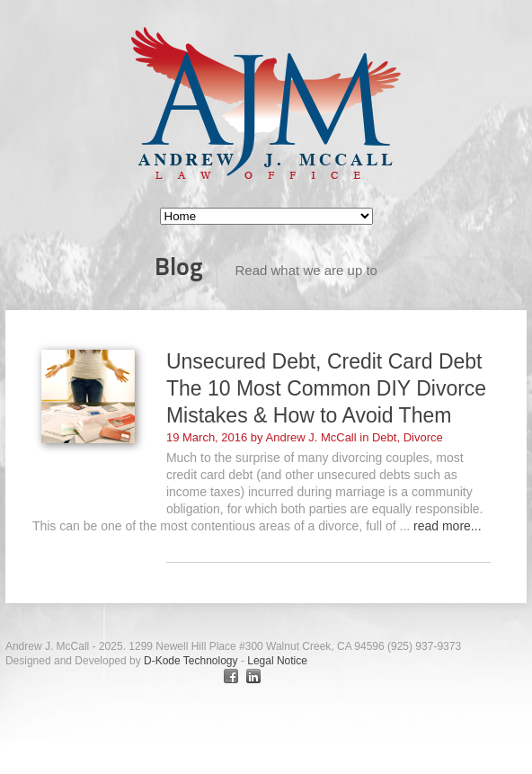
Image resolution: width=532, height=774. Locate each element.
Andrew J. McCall (311, 437)
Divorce (423, 437)
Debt (384, 437)
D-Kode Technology (192, 661)
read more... (447, 526)
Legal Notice (277, 661)
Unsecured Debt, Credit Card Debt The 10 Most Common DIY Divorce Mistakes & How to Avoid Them (326, 388)
